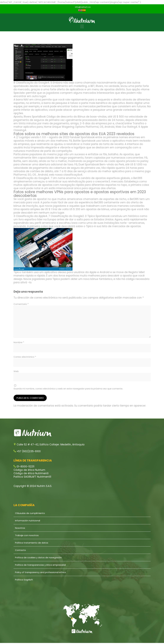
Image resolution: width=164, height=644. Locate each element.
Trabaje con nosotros (27, 535)
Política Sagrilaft (24, 580)
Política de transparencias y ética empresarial (40, 565)
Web (16, 371)
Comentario (21, 304)
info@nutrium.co (83, 7)
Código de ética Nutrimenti (31, 473)
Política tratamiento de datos (32, 543)
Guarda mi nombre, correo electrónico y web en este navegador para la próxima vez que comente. (68, 389)
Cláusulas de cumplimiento (30, 513)
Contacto (20, 550)
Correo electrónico (25, 357)
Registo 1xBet (137, 272)
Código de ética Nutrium (29, 470)
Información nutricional (28, 521)
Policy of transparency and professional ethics (40, 572)
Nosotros (20, 528)
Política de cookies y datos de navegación (38, 557)
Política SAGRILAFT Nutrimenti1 (32, 477)
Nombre (19, 342)
